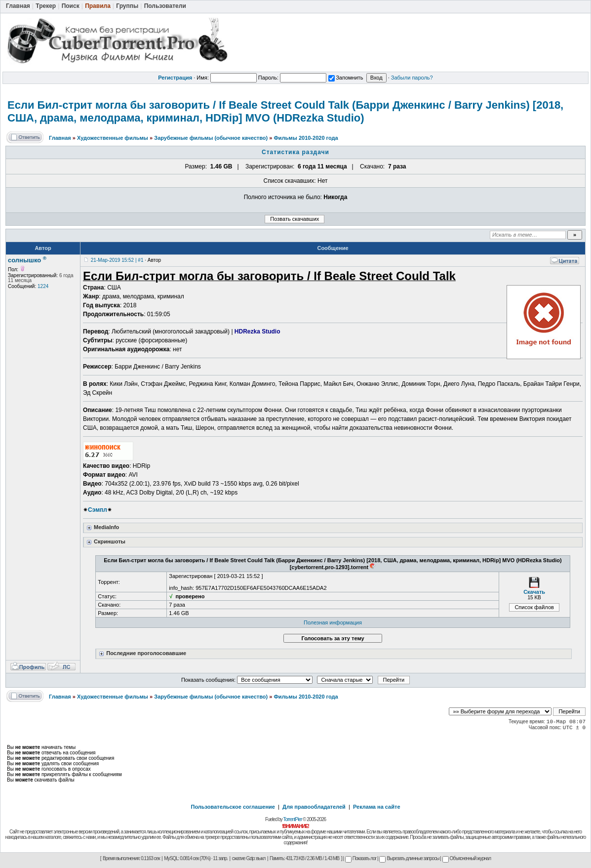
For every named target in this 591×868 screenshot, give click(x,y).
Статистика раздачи (295, 152)
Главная (60, 138)
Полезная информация (333, 622)
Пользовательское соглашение (233, 807)
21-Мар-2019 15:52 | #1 (117, 260)
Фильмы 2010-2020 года (306, 138)
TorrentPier (292, 819)
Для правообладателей (314, 807)
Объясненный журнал (467, 858)
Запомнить (346, 78)
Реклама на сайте (377, 807)
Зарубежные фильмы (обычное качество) (211, 138)
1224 (43, 286)
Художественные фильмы (113, 138)
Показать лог (361, 858)
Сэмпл (98, 510)
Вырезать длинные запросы (409, 858)
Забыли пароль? (412, 78)
